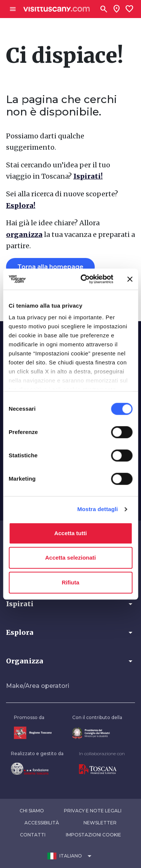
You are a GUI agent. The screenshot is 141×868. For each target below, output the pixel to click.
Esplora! (21, 206)
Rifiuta (70, 582)
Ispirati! (88, 176)
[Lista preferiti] (129, 9)
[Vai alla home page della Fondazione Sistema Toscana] (37, 769)
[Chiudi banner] (130, 279)
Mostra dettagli (97, 509)
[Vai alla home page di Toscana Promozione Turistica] (102, 769)
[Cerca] (104, 9)
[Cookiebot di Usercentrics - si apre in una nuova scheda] (84, 279)
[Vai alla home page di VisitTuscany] (57, 9)
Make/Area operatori (38, 686)
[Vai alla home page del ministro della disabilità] (97, 733)
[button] (70, 604)
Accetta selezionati (70, 558)
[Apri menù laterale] (13, 9)
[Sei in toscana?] (117, 9)
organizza (24, 234)
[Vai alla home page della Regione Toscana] (33, 733)
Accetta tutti (70, 533)
